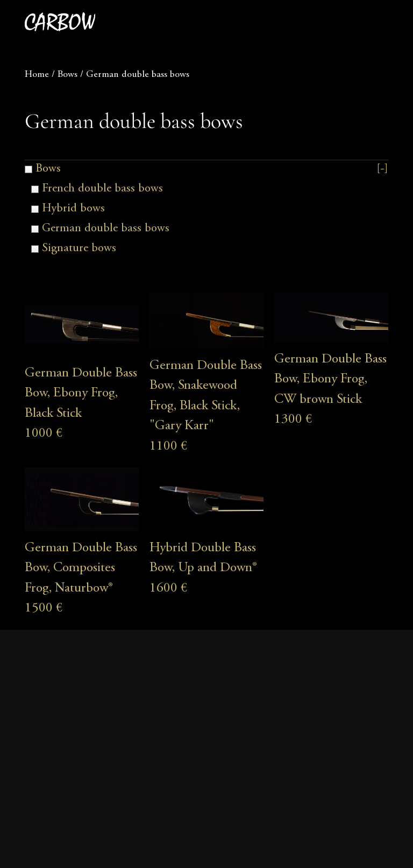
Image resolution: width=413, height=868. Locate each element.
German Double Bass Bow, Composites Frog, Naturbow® (81, 568)
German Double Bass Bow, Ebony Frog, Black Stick (81, 394)
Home (37, 75)
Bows (67, 75)
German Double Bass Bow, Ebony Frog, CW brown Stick (330, 380)
